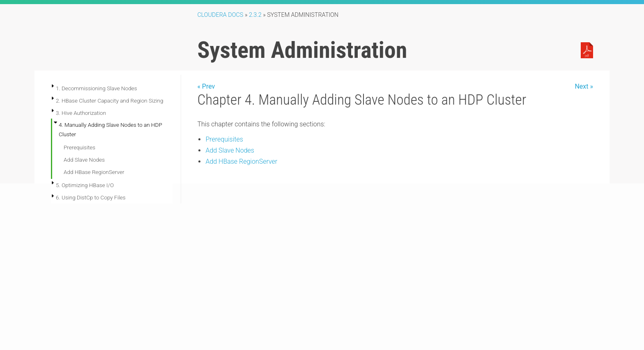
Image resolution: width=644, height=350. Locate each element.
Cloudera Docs (220, 15)
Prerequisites (79, 147)
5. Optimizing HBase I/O (85, 185)
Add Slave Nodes (84, 160)
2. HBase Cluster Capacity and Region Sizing (109, 101)
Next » (584, 86)
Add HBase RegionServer (94, 172)
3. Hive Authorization (81, 113)
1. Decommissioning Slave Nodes (97, 88)
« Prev (206, 86)
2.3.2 (255, 15)
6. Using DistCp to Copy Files (91, 197)
